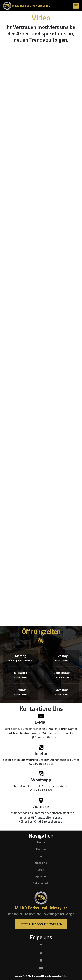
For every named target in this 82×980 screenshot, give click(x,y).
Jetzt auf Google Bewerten (41, 924)
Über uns (41, 863)
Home (41, 842)
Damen (41, 849)
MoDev (64, 976)
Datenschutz (41, 883)
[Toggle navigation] (76, 6)
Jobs (41, 870)
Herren (41, 856)
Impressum (41, 876)
